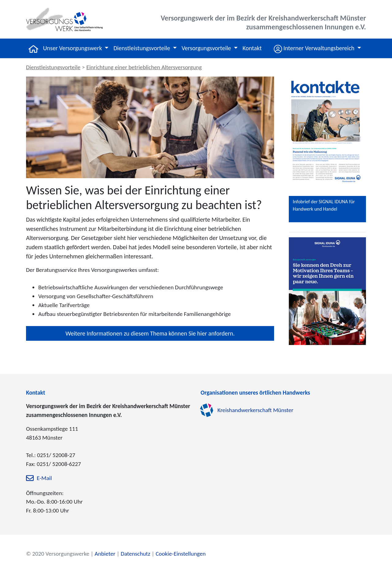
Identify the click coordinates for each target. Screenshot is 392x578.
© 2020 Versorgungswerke (58, 554)
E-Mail (44, 478)
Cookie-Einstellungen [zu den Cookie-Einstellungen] (181, 554)
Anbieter (105, 554)
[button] (317, 48)
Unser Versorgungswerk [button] (73, 48)
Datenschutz (135, 554)
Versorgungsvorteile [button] (207, 48)
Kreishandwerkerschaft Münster (255, 410)
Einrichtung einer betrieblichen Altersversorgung (144, 67)
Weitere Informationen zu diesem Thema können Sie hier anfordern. (150, 333)
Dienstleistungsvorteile (53, 67)
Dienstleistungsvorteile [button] (142, 48)
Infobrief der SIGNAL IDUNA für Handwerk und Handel (324, 205)
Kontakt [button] (252, 48)
